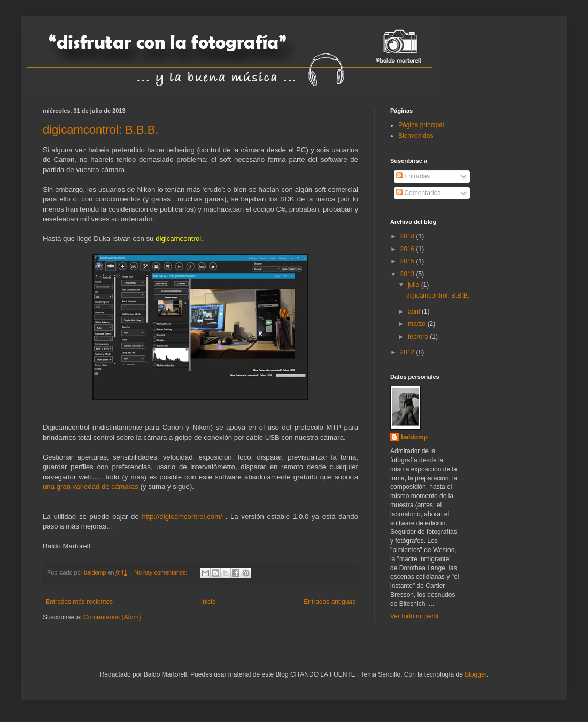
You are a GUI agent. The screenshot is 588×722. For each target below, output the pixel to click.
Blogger (475, 674)
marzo (418, 324)
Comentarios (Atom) (112, 617)
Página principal (421, 125)
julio (415, 285)
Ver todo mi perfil (414, 616)
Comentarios (418, 193)
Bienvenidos (416, 136)
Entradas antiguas (330, 602)
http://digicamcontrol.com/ (182, 517)
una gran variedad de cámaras (91, 487)
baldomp (414, 437)
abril (415, 312)
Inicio (208, 602)
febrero (419, 337)
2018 (408, 236)
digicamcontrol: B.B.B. (100, 130)
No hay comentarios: (161, 572)
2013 (408, 274)
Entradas (413, 176)
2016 (408, 249)
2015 (408, 261)
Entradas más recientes (79, 602)
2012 (408, 352)
